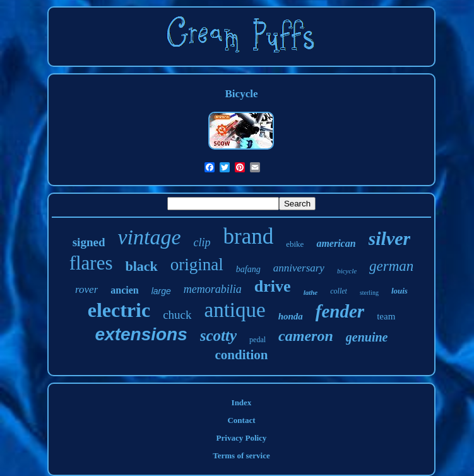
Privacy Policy (242, 438)
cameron (306, 336)
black (141, 266)
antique (235, 310)
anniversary (299, 268)
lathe (311, 292)
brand (249, 236)
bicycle (347, 271)
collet (339, 291)
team (386, 316)
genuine (367, 337)
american (336, 243)
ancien (124, 290)
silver (390, 238)
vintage (149, 237)
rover (86, 289)
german (391, 266)
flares (91, 263)
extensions (141, 334)
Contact (241, 420)
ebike (295, 244)
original (197, 265)
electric (119, 310)
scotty (218, 336)
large (161, 291)
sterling (369, 293)
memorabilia (213, 289)
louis (400, 291)
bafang (248, 269)
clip (202, 242)
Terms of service (241, 455)
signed (89, 242)
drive (273, 286)
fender (340, 311)
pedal (258, 340)
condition (241, 355)
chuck (177, 315)
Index (242, 402)
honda (291, 316)
